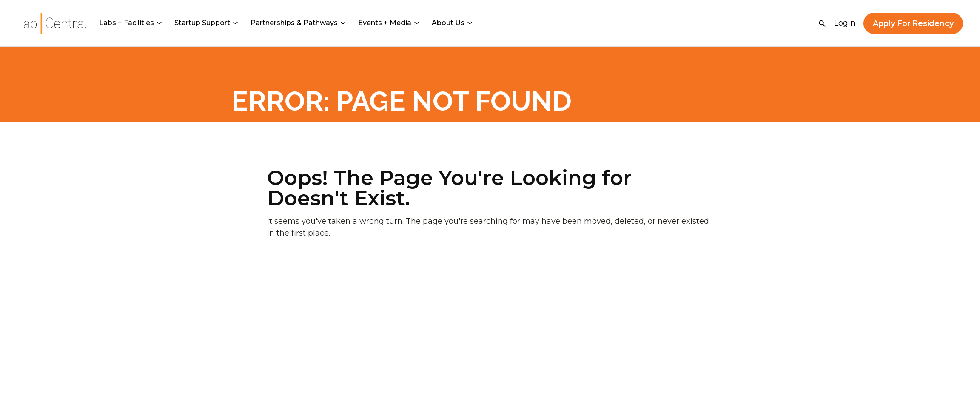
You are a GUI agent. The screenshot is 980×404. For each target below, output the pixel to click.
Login (845, 23)
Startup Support (206, 23)
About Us (452, 23)
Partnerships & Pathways (298, 23)
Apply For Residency (913, 23)
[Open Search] (822, 23)
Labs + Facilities (130, 23)
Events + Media (389, 23)
